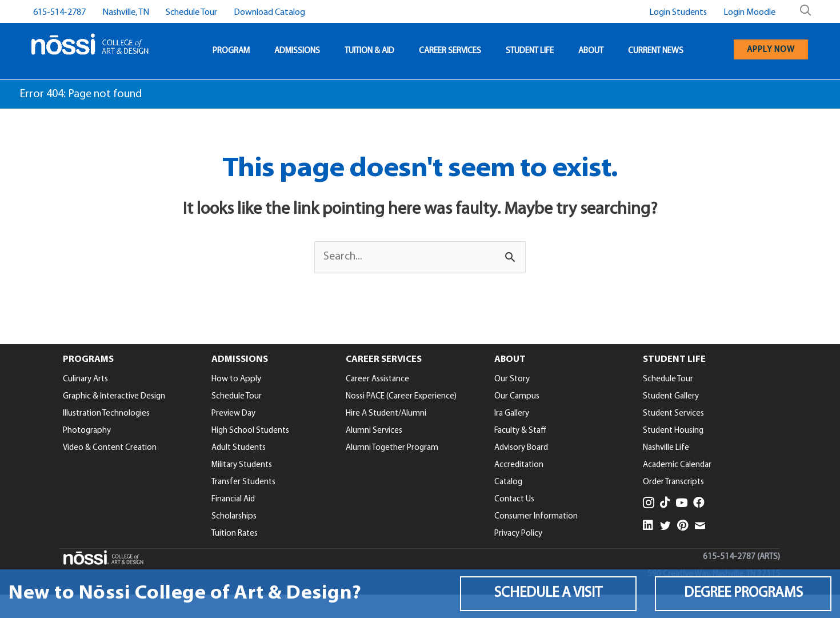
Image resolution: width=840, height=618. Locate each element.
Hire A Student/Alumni (386, 414)
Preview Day (233, 414)
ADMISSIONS (297, 51)
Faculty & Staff (520, 431)
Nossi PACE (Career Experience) (401, 396)
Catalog (508, 482)
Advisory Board (521, 448)
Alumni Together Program (392, 448)
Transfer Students (243, 482)
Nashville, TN (126, 13)
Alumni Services (374, 431)
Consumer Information (536, 517)
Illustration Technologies (106, 414)
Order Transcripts (673, 482)
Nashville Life (666, 448)
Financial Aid (233, 499)
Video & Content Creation (110, 448)
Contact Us (514, 499)
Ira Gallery (512, 414)
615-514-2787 (59, 13)
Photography (87, 431)
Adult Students (239, 448)
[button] (548, 593)
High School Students (250, 431)
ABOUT (591, 51)
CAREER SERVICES (450, 51)
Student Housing (673, 431)
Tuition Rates (235, 534)
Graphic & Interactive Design (114, 396)
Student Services (673, 414)
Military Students (242, 465)
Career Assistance (377, 379)
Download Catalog (269, 13)
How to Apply (236, 379)
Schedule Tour (191, 13)
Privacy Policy (518, 534)
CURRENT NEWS (656, 51)
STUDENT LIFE (530, 51)
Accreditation (519, 465)
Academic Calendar (677, 465)
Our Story (512, 379)
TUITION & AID (369, 51)
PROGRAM (231, 51)
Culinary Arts (85, 379)
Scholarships (234, 517)
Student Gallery (671, 396)
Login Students (678, 13)
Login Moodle (749, 13)
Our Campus (517, 396)
